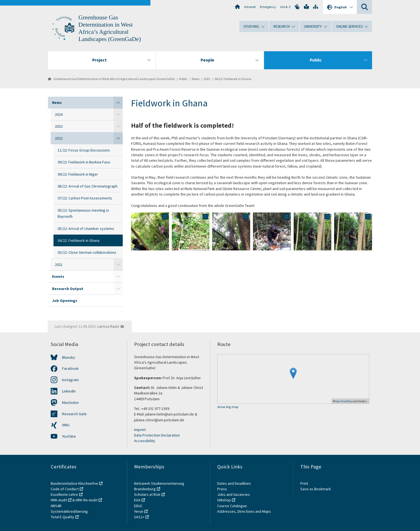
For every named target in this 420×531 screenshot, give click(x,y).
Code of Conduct (65, 489)
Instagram (70, 380)
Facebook (70, 368)
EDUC (138, 506)
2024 (59, 114)
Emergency (268, 7)
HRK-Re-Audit (87, 500)
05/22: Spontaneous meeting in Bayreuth (83, 213)
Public (183, 79)
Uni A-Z (285, 7)
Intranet (250, 7)
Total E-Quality (62, 517)
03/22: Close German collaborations (87, 252)
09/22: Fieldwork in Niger (78, 174)
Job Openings (65, 301)
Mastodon (70, 402)
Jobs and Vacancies (234, 494)
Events (58, 276)
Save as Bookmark (316, 489)
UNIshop (224, 500)
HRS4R (56, 506)
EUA (137, 500)
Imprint (140, 430)
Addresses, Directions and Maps (244, 511)
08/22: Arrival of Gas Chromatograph (88, 186)
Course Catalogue (232, 506)
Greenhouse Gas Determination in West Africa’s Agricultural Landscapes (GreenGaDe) (114, 79)
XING (66, 425)
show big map (228, 407)
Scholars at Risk (147, 494)
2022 (207, 79)
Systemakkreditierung (69, 511)
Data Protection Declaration (157, 435)
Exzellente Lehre (64, 494)
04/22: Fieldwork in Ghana (233, 79)
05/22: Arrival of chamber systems (86, 229)
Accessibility (145, 441)
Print (304, 483)
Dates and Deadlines (234, 483)
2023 (59, 126)
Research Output (68, 289)
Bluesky (69, 357)
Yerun (139, 511)
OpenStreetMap (344, 401)
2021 (59, 265)
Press (222, 489)
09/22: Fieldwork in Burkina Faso (84, 162)
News (196, 79)
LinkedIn (69, 391)
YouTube (69, 436)
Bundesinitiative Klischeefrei (74, 483)
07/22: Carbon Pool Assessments (85, 198)
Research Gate (74, 414)
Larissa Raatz (108, 326)
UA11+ (139, 517)
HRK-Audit (59, 500)
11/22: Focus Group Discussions (84, 150)
